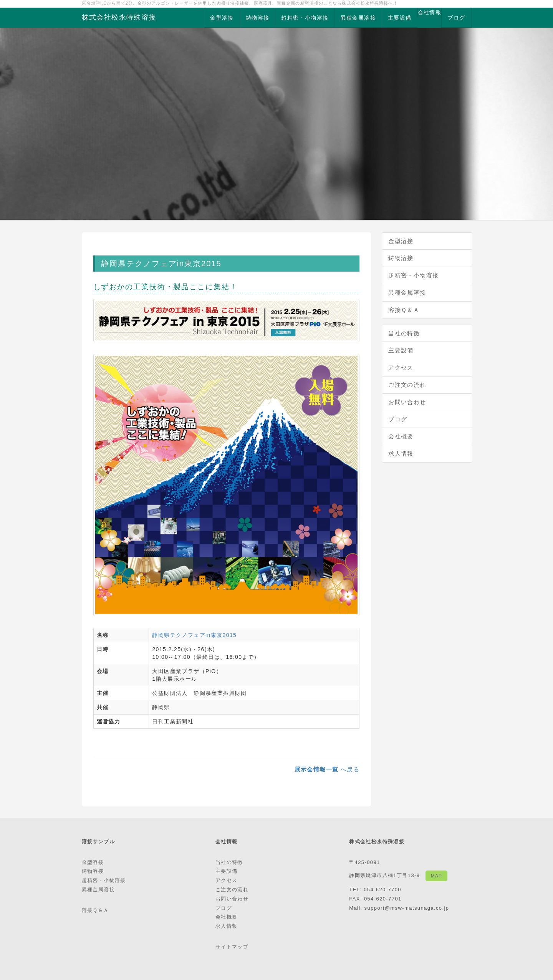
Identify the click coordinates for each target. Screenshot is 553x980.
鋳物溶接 (258, 18)
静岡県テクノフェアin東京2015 (194, 635)
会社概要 (401, 436)
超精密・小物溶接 (305, 18)
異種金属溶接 (358, 18)
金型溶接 (222, 18)
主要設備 (400, 18)
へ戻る (327, 769)
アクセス (401, 367)
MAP (436, 876)
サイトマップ (232, 947)
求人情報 (401, 454)
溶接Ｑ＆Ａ (404, 310)
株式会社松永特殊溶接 (119, 17)
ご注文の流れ (407, 385)
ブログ (456, 18)
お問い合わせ (407, 402)
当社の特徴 (404, 333)
